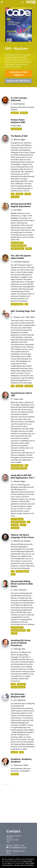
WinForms (15, 197)
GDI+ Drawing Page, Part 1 (23, 312)
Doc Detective (20, 700)
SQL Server (21, 684)
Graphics (19, 194)
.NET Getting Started (19, 246)
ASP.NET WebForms (18, 522)
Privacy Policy (28, 861)
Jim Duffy (18, 210)
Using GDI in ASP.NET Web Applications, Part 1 (23, 476)
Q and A (14, 752)
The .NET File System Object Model (21, 257)
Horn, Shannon (20, 590)
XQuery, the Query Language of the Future (22, 536)
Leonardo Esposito (22, 262)
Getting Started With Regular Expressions (21, 205)
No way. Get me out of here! (24, 865)
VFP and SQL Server (18, 687)
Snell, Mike (30, 317)
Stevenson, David (21, 765)
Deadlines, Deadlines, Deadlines (21, 760)
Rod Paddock (19, 104)
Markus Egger (20, 139)
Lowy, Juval (18, 399)
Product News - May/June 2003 (18, 121)
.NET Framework (17, 243)
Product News (16, 129)
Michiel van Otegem (22, 541)
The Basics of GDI (19, 136)
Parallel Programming (19, 468)
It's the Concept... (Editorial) (20, 99)
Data (13, 684)
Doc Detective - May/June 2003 (18, 695)
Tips (21, 752)
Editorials (15, 113)
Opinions (24, 113)
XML (13, 574)
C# (13, 194)
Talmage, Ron (19, 649)
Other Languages (18, 249)
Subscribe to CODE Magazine (18, 73)
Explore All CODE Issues (19, 81)
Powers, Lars (19, 317)
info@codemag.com (20, 847)
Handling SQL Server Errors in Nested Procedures (21, 643)
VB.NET (28, 194)
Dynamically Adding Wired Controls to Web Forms (22, 584)
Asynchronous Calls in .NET (21, 394)
